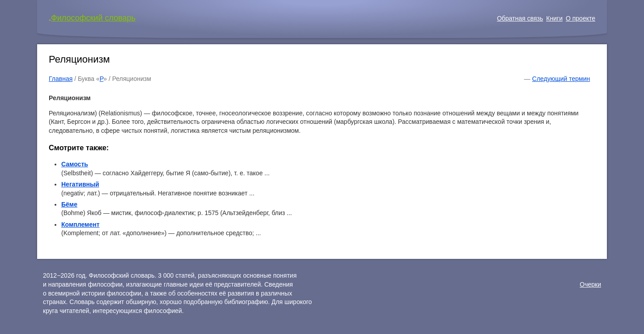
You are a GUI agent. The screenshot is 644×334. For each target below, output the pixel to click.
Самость (75, 164)
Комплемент (80, 224)
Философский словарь (93, 18)
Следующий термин (561, 79)
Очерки (590, 284)
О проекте (580, 18)
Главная (61, 79)
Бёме (69, 204)
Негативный (80, 184)
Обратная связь (520, 18)
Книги (554, 18)
